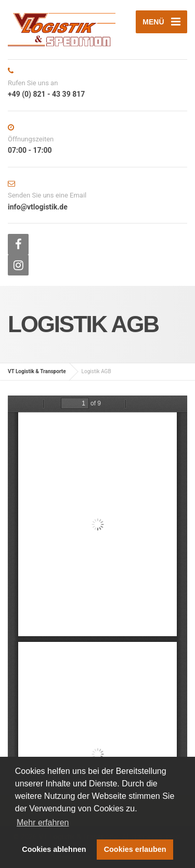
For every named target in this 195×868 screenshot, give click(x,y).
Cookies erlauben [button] (135, 849)
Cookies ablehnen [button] (54, 849)
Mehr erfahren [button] (43, 823)
